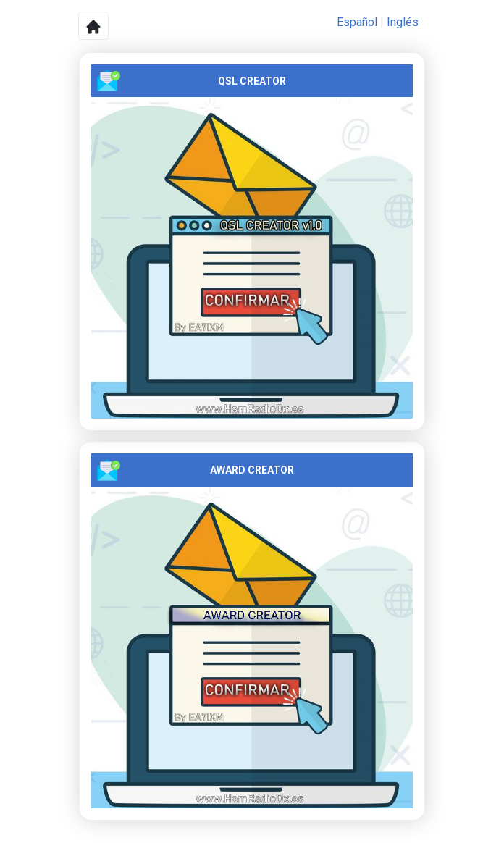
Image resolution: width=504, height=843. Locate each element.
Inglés (403, 22)
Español (357, 22)
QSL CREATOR (192, 80)
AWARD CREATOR (196, 470)
